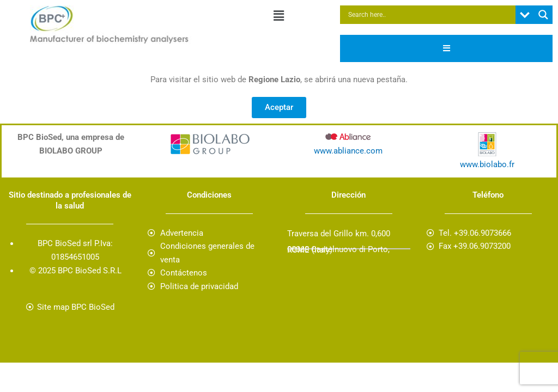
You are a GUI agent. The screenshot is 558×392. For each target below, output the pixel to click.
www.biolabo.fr (487, 164)
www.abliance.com (348, 151)
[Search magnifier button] (543, 15)
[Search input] (430, 15)
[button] (279, 16)
